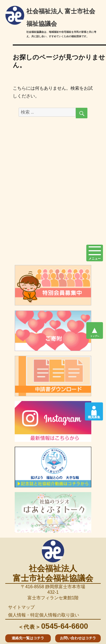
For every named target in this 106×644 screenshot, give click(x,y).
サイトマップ (21, 607)
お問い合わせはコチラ (78, 638)
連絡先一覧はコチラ (28, 638)
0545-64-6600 (53, 626)
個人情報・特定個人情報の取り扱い (44, 615)
